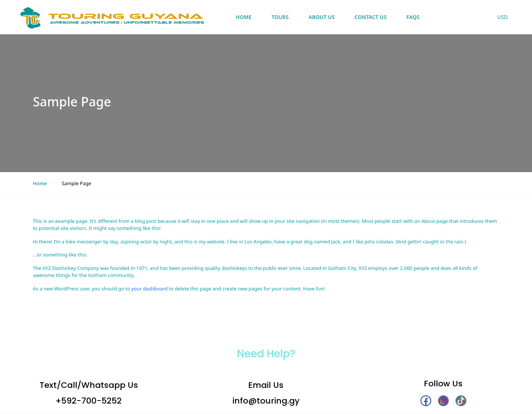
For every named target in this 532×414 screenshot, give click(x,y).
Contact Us (370, 17)
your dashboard (149, 289)
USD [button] (503, 17)
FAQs (413, 17)
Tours (280, 17)
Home (244, 17)
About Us (322, 17)
